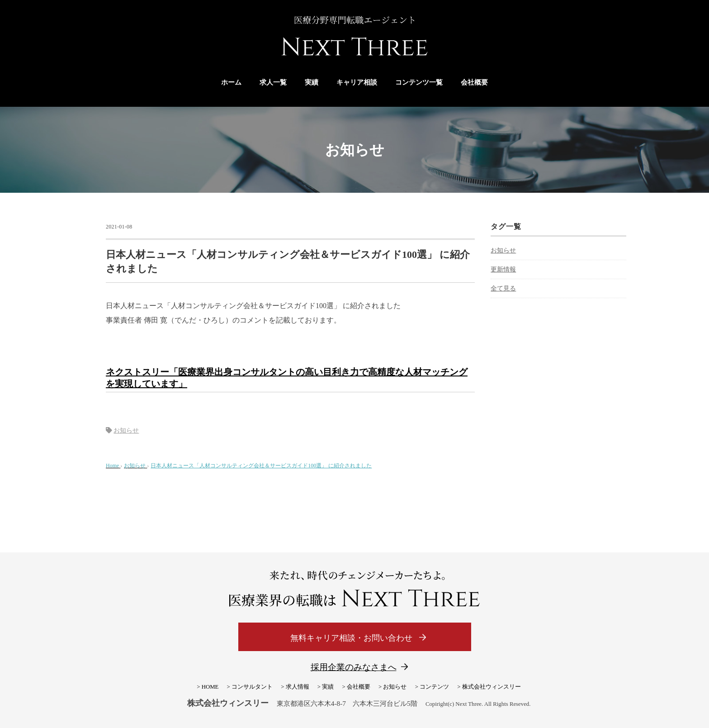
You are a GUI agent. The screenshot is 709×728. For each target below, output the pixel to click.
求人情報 (298, 687)
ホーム (231, 82)
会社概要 (474, 82)
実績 (312, 82)
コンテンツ (434, 687)
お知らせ (126, 431)
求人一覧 (273, 82)
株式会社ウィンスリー (492, 687)
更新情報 (503, 269)
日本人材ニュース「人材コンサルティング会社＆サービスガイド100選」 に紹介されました (261, 466)
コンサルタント (252, 687)
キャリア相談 (357, 82)
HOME (210, 687)
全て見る (503, 288)
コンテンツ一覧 (419, 82)
